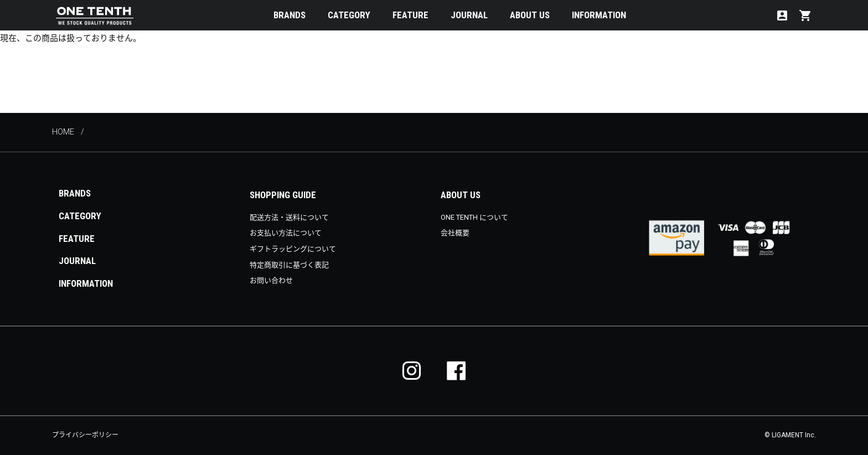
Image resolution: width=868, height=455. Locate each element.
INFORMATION (599, 15)
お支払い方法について (286, 233)
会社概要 (455, 233)
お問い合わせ (271, 280)
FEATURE (410, 15)
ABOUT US (530, 15)
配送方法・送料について (289, 217)
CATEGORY (349, 15)
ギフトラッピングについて (293, 249)
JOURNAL (469, 15)
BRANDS (290, 15)
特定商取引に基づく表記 (289, 265)
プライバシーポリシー (85, 435)
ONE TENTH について (474, 217)
